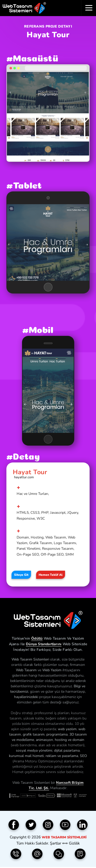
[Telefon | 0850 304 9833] (16, 854)
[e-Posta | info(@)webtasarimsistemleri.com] (37, 854)
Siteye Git (21, 575)
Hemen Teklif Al (51, 575)
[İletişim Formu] (59, 854)
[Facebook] (14, 825)
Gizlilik (74, 843)
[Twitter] (31, 825)
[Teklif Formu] (80, 854)
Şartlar (56, 843)
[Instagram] (48, 825)
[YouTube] (65, 825)
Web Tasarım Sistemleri (64, 837)
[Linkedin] (82, 825)
